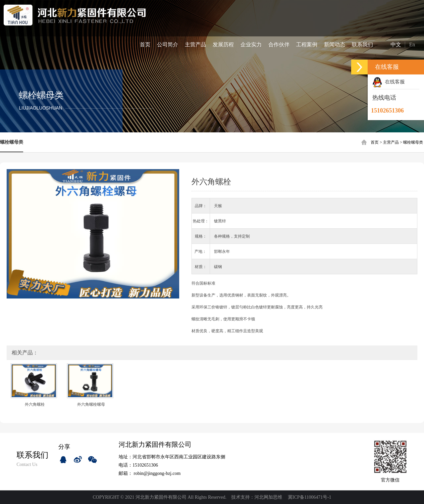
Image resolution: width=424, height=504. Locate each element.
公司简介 (168, 45)
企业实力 (251, 45)
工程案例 (307, 45)
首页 (145, 45)
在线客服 (389, 82)
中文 (391, 44)
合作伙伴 (279, 45)
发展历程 (223, 45)
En (412, 45)
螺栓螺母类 (413, 142)
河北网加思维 (268, 497)
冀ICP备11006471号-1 (310, 497)
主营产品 (195, 45)
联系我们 (362, 45)
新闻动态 (335, 45)
